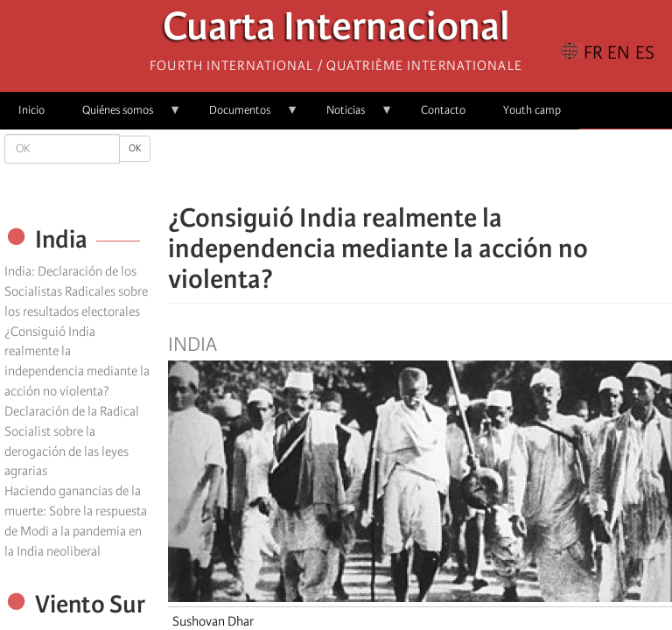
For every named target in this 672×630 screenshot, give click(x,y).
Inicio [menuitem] (31, 110)
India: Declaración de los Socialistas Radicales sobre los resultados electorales (76, 291)
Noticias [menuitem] (350, 116)
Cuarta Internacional (336, 31)
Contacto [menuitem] (443, 110)
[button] (469, 166)
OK (135, 148)
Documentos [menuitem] (245, 116)
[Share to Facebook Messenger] (420, 166)
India (192, 345)
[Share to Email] (444, 166)
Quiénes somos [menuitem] (122, 116)
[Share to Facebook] (371, 166)
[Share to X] (395, 166)
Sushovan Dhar (213, 621)
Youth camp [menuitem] (532, 110)
